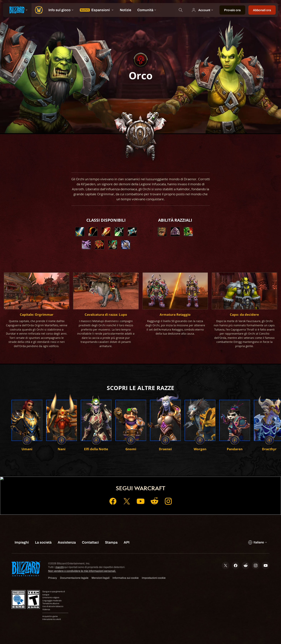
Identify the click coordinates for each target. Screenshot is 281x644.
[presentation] (17, 10)
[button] (162, 232)
